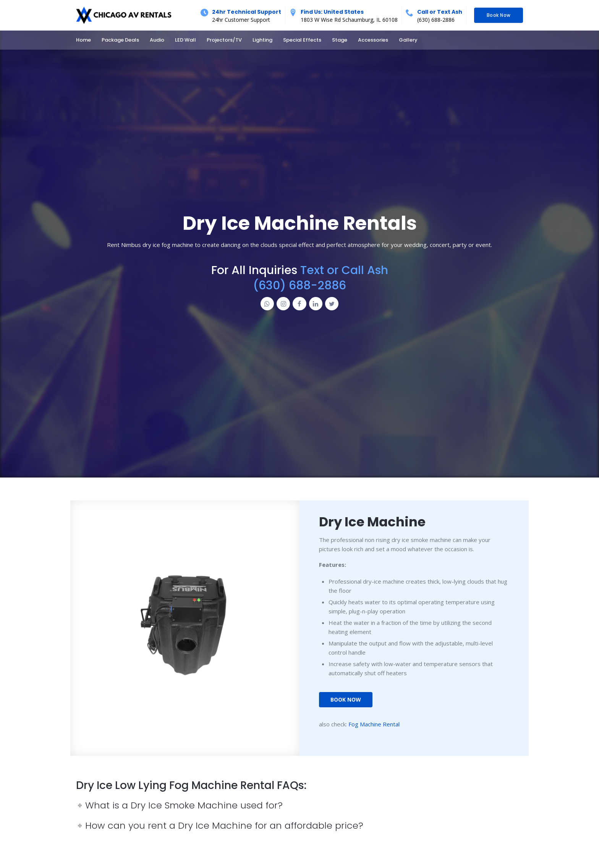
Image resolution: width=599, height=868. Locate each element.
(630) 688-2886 (436, 20)
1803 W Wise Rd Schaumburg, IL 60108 (349, 20)
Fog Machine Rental (374, 724)
